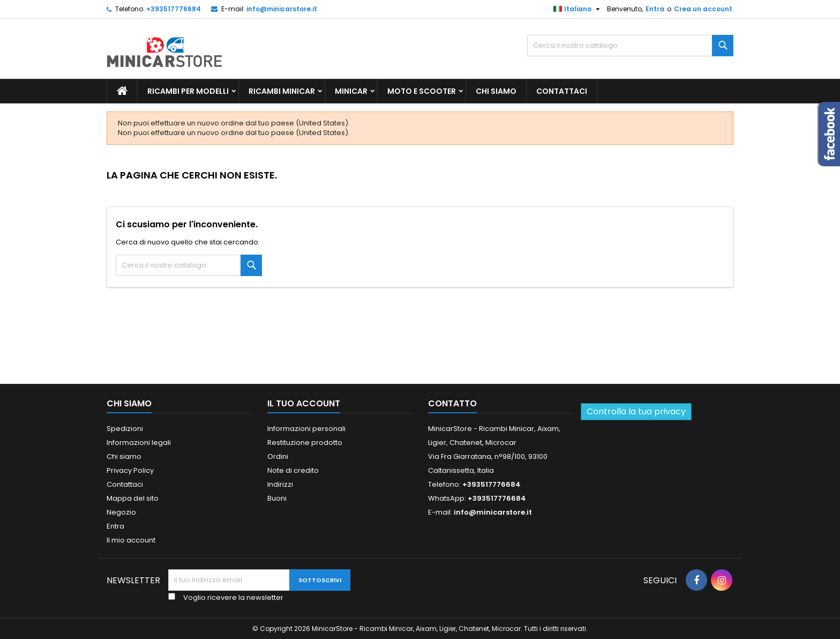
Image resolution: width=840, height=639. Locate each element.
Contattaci (562, 91)
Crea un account (703, 9)
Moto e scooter (422, 91)
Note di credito (293, 470)
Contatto (452, 403)
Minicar (351, 91)
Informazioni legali (139, 443)
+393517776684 (174, 9)
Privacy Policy (130, 470)
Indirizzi (280, 484)
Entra (655, 9)
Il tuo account (304, 403)
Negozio (121, 512)
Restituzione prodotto (305, 443)
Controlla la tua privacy (636, 411)
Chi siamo (496, 91)
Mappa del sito (133, 498)
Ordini (278, 456)
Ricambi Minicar (282, 91)
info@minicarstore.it (282, 9)
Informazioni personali (306, 429)
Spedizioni (125, 429)
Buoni (277, 498)
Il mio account (131, 540)
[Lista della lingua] (578, 9)
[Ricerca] (630, 46)
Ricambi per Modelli (188, 91)
